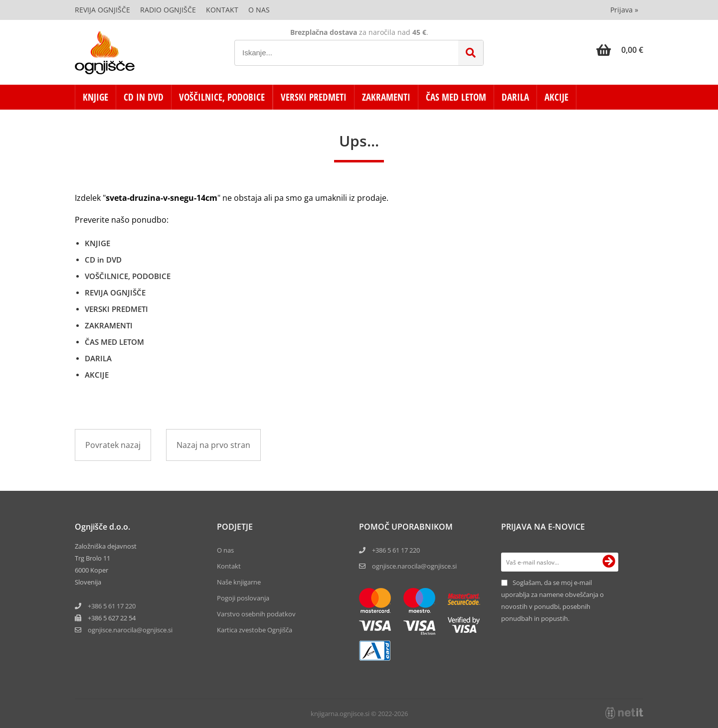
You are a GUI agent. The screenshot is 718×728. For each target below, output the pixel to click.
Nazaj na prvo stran (213, 445)
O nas (259, 10)
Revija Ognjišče (102, 10)
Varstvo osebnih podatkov (256, 614)
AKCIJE (556, 97)
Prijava (624, 10)
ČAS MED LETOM (456, 97)
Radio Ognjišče (168, 10)
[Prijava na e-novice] (609, 562)
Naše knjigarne (239, 582)
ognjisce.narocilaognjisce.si (130, 630)
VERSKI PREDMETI (314, 97)
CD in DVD (144, 97)
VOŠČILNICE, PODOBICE (222, 97)
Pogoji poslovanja (243, 598)
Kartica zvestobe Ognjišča (255, 630)
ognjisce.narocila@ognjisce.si (414, 566)
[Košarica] (620, 50)
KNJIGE (95, 97)
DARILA (515, 97)
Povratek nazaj (113, 445)
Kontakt (222, 10)
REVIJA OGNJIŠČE (115, 292)
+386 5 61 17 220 (112, 606)
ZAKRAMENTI (386, 97)
